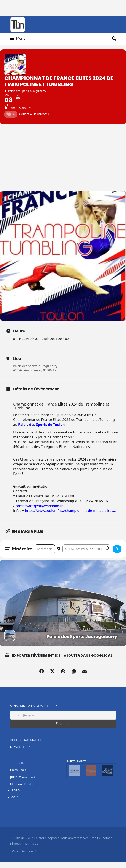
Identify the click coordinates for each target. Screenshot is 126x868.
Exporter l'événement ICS (36, 656)
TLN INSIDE (18, 763)
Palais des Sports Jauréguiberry (35, 366)
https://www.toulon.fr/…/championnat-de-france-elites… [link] (70, 511)
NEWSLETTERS (21, 747)
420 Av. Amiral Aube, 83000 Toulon (38, 370)
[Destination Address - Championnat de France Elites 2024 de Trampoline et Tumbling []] (86, 549)
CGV (14, 798)
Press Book (18, 770)
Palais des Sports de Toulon (41, 425)
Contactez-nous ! (24, 851)
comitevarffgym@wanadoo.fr (39, 506)
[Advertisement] (63, 158)
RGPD (16, 790)
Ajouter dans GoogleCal (88, 656)
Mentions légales (22, 785)
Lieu (17, 359)
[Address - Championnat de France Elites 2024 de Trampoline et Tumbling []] (45, 549)
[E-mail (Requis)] (63, 715)
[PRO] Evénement (23, 777)
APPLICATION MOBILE (26, 740)
